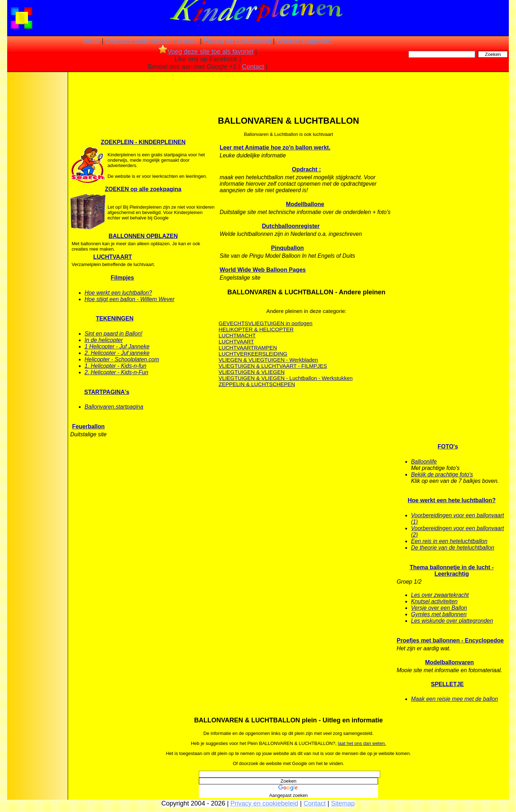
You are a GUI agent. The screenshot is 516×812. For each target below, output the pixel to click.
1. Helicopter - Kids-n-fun (115, 366)
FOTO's (448, 447)
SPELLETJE (448, 684)
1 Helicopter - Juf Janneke (117, 346)
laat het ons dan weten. (362, 743)
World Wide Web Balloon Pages (263, 270)
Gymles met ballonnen (439, 614)
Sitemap (343, 803)
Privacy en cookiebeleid (237, 41)
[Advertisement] (37, 186)
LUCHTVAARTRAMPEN (248, 348)
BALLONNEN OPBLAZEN (143, 236)
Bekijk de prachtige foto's (442, 474)
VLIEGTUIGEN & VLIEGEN (252, 372)
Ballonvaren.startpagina (114, 407)
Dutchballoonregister (291, 226)
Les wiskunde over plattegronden (452, 621)
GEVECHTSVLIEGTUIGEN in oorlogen (266, 323)
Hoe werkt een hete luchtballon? (452, 500)
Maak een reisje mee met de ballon (455, 699)
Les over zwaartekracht (440, 595)
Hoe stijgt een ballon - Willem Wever (130, 299)
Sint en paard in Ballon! (113, 334)
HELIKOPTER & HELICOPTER (256, 329)
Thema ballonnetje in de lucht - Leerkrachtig (452, 571)
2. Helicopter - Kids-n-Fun (116, 372)
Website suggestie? (304, 41)
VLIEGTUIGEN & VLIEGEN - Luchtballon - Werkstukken (286, 378)
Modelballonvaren (449, 662)
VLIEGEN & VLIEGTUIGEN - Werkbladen (268, 360)
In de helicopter (104, 340)
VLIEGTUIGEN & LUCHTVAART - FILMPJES (273, 366)
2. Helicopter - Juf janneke (117, 353)
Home (91, 41)
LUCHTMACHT (237, 335)
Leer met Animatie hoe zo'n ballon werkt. (275, 148)
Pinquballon (287, 248)
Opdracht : (307, 169)
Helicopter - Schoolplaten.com (122, 359)
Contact (253, 67)
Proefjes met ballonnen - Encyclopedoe (450, 640)
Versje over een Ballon (439, 608)
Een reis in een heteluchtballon (449, 541)
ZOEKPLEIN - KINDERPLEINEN (143, 142)
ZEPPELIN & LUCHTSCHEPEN (257, 384)
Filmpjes (122, 278)
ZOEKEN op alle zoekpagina (143, 189)
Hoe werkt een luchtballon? (118, 293)
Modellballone (305, 204)
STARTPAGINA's (107, 392)
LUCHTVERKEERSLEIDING (253, 354)
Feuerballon (88, 426)
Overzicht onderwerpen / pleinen (152, 41)
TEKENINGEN (115, 319)
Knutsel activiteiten (434, 601)
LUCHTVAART (113, 257)
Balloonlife (424, 462)
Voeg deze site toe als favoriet (206, 52)
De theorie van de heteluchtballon (453, 548)
